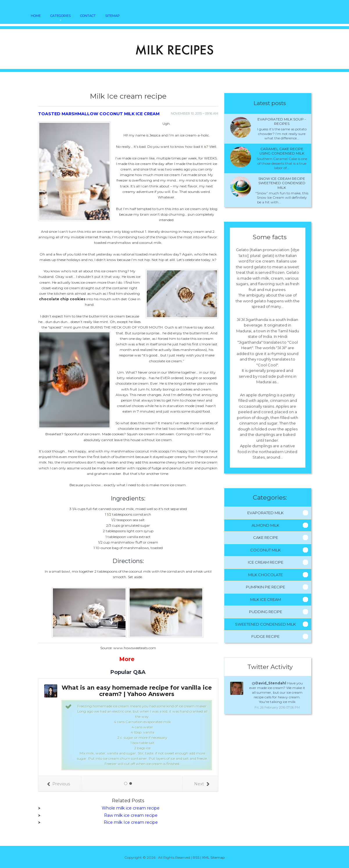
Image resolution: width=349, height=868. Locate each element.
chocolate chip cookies (62, 299)
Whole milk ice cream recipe (131, 808)
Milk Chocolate (265, 575)
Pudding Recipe (266, 612)
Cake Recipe (266, 537)
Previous (59, 784)
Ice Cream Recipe (266, 562)
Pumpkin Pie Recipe (265, 587)
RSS (196, 857)
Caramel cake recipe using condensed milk (282, 151)
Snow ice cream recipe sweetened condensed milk (282, 183)
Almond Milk (265, 525)
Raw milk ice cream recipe (131, 815)
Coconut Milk (265, 550)
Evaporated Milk (265, 513)
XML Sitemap (213, 857)
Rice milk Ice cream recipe (131, 822)
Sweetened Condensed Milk (265, 624)
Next (202, 784)
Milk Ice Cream (266, 599)
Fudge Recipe (265, 636)
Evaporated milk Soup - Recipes (282, 121)
